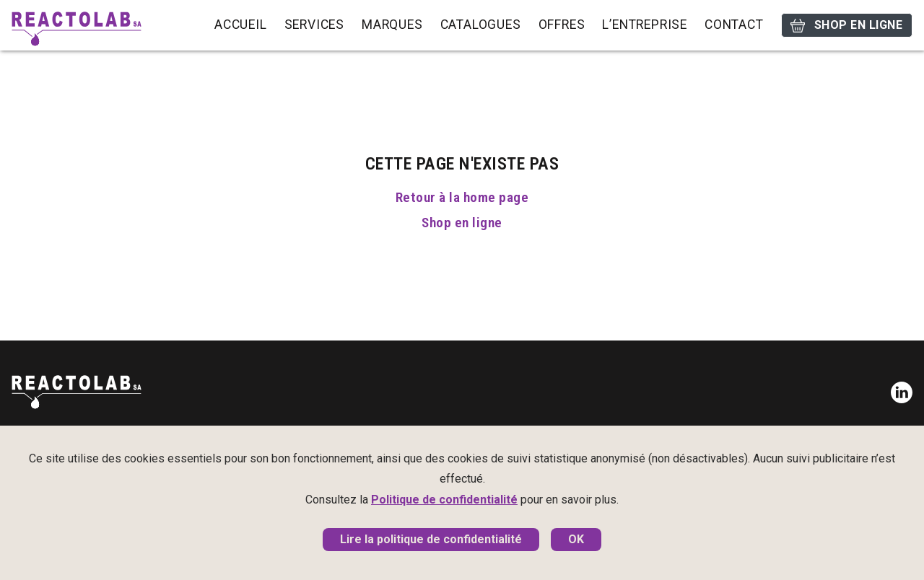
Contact (734, 25)
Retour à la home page (462, 197)
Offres (562, 25)
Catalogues (481, 25)
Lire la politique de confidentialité (431, 539)
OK (576, 539)
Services (314, 25)
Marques (392, 25)
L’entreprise (645, 25)
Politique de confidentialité (444, 500)
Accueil (241, 25)
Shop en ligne (846, 25)
